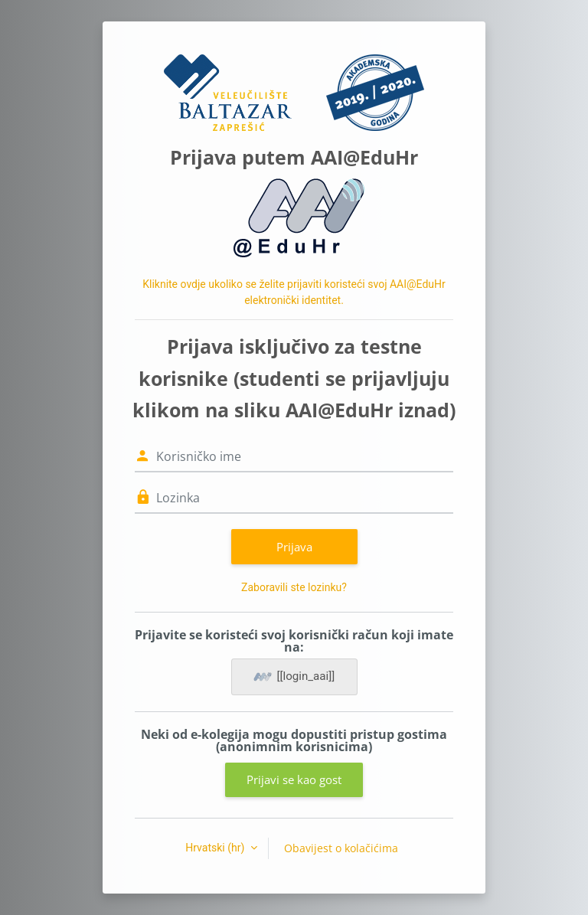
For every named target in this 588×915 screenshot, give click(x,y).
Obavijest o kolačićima (341, 848)
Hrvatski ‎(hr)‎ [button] (216, 848)
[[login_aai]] (294, 677)
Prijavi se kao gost (294, 779)
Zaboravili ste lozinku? (294, 587)
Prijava (294, 547)
